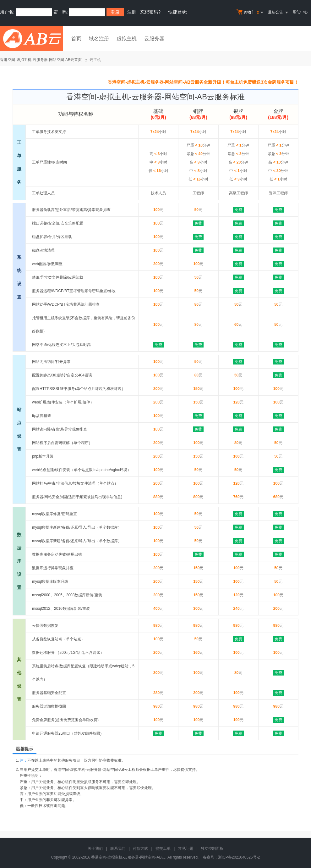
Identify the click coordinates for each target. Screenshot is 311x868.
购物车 (251, 13)
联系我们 (118, 849)
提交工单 (163, 849)
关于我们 (95, 849)
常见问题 (186, 849)
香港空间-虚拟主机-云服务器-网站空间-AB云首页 (41, 60)
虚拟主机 (127, 39)
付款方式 (140, 849)
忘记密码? (150, 12)
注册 (132, 12)
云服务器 (154, 39)
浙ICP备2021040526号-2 (239, 857)
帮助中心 (300, 12)
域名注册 (99, 39)
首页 (76, 39)
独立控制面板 (212, 849)
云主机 (95, 60)
